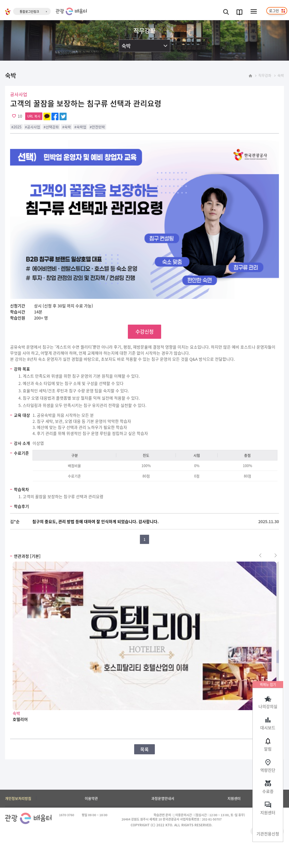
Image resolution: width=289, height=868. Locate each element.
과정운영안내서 (163, 798)
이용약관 (91, 798)
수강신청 (144, 332)
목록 (144, 749)
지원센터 (268, 812)
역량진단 (268, 770)
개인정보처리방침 (18, 798)
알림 (268, 749)
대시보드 (268, 728)
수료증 (268, 791)
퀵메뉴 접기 (268, 684)
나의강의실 (268, 706)
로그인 (274, 11)
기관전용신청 (268, 834)
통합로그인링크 (29, 11)
